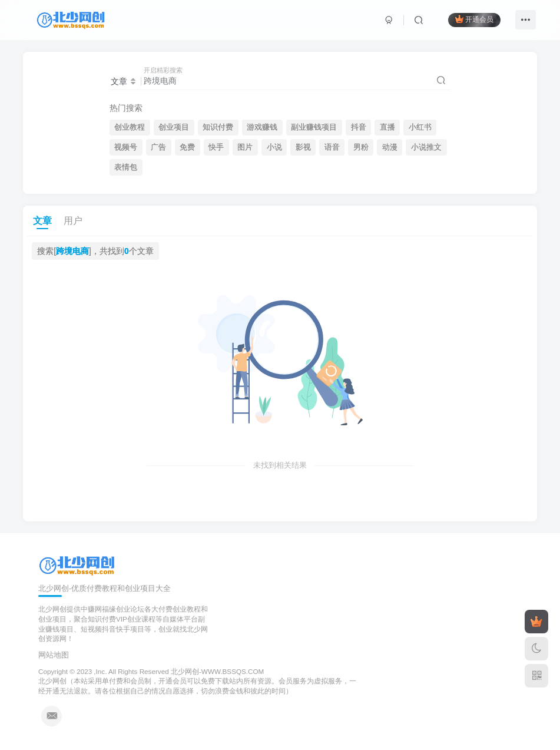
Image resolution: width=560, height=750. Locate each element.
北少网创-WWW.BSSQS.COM (217, 671)
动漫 (390, 147)
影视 (303, 147)
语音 (332, 147)
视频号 (126, 147)
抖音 (359, 127)
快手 (216, 147)
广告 (158, 147)
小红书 (420, 127)
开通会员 (474, 19)
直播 (387, 127)
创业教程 (130, 127)
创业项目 (174, 127)
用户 (73, 221)
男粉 (361, 147)
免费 (187, 147)
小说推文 (426, 147)
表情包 (126, 167)
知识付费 (218, 127)
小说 (274, 147)
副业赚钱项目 (314, 127)
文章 (42, 221)
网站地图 (54, 655)
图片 (245, 147)
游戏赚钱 (262, 127)
